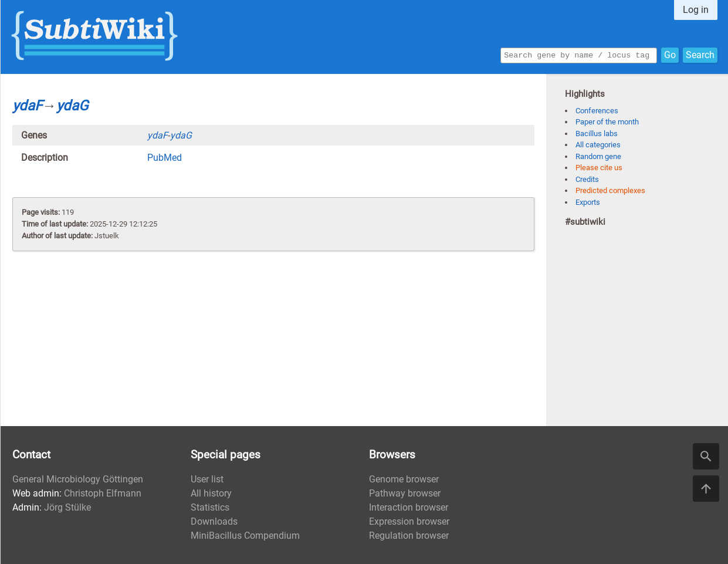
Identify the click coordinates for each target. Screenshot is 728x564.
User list (207, 479)
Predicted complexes (610, 190)
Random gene (598, 156)
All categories (598, 145)
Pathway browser (405, 493)
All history (211, 493)
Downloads (214, 521)
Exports (588, 202)
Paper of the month (607, 122)
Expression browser (409, 521)
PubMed (165, 158)
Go (670, 54)
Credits (587, 179)
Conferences (597, 111)
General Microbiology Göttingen (78, 479)
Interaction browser (409, 507)
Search (700, 54)
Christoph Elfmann (103, 493)
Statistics (210, 507)
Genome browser (404, 479)
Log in (696, 10)
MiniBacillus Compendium (245, 536)
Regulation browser (409, 536)
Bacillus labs (597, 134)
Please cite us (599, 168)
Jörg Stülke (67, 507)
